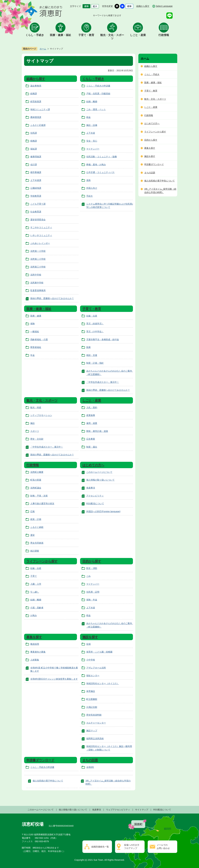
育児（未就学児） (95, 324)
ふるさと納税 (37, 527)
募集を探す (34, 637)
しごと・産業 (138, 35)
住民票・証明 (93, 592)
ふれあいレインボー (40, 243)
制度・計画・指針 (95, 363)
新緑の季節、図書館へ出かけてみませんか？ (52, 298)
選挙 (32, 535)
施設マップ (92, 731)
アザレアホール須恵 (96, 668)
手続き (90, 196)
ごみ (88, 576)
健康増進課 (36, 157)
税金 (88, 117)
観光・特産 (36, 407)
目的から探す (92, 561)
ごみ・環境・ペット (96, 109)
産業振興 (91, 415)
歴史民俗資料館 (94, 715)
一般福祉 (35, 332)
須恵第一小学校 (38, 251)
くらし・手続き (35, 35)
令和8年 (90, 767)
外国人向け (92, 188)
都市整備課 (36, 172)
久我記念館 (92, 707)
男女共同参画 (37, 543)
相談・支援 (92, 355)
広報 (32, 511)
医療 (88, 347)
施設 (32, 423)
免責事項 (91, 488)
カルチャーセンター (96, 723)
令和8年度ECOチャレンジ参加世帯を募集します (54, 679)
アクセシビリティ (95, 496)
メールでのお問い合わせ (163, 847)
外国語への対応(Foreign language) (103, 511)
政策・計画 (36, 519)
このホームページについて (99, 472)
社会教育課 (36, 212)
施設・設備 (92, 125)
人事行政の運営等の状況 (42, 503)
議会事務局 (36, 86)
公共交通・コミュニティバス (100, 172)
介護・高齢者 (37, 608)
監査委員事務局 (38, 290)
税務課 (34, 141)
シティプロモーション (41, 415)
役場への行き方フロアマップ (132, 847)
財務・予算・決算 (39, 496)
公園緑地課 (36, 188)
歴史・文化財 (37, 439)
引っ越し (35, 592)
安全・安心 (92, 141)
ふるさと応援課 (38, 125)
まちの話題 (90, 760)
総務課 (34, 94)
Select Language (164, 6)
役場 (88, 644)
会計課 (34, 165)
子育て (34, 576)
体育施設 (91, 691)
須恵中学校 (36, 275)
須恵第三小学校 (38, 267)
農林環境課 (36, 117)
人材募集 (35, 660)
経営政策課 (36, 101)
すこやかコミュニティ (41, 227)
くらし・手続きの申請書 (98, 86)
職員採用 (35, 644)
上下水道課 (36, 180)
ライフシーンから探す (42, 561)
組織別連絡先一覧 (100, 847)
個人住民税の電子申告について (48, 781)
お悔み (34, 615)
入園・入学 (36, 584)
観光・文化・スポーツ (112, 37)
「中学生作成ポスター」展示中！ (103, 382)
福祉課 (34, 149)
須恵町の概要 (37, 472)
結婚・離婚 (92, 101)
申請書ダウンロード (40, 760)
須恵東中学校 (37, 283)
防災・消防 (92, 568)
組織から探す (143, 6)
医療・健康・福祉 (60, 35)
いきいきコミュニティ (41, 235)
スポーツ (35, 431)
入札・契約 (92, 407)
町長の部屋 (36, 480)
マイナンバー (93, 149)
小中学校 (91, 660)
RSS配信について (95, 503)
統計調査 (35, 551)
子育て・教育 (86, 35)
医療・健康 (36, 316)
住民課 (34, 133)
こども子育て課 (38, 204)
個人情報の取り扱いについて (100, 480)
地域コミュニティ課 (40, 109)
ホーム (43, 49)
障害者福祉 (36, 347)
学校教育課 (36, 196)
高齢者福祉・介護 (39, 339)
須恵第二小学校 (38, 259)
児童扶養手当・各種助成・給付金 (103, 339)
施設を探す (90, 637)
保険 (32, 324)
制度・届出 (92, 447)
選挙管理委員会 (38, 220)
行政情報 (164, 35)
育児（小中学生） (95, 332)
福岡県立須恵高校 (95, 739)
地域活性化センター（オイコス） (103, 683)
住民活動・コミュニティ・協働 (102, 157)
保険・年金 (92, 600)
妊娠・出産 (92, 316)
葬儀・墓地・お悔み (96, 165)
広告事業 (91, 439)
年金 (32, 355)
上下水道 (91, 133)
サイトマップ (142, 810)
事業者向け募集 (38, 652)
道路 (88, 180)
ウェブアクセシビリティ (118, 810)
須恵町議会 (36, 488)
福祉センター (93, 675)
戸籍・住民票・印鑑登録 (98, 94)
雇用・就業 (92, 423)
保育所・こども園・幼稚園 (99, 652)
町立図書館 (92, 699)
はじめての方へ (93, 465)
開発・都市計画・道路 (97, 431)
